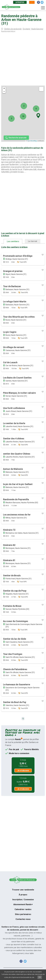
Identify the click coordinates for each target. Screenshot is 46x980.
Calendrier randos (23, 909)
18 (23, 116)
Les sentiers (13, 241)
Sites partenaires (23, 914)
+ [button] (4, 88)
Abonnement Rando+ (23, 904)
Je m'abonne (23, 771)
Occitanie (26, 29)
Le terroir (33, 241)
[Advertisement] (23, 60)
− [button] (4, 92)
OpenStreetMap (32, 141)
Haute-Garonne (37, 29)
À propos (20, 2)
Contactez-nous (23, 919)
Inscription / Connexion (23, 900)
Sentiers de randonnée (13, 29)
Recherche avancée (17, 138)
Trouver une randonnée (23, 890)
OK (40, 977)
